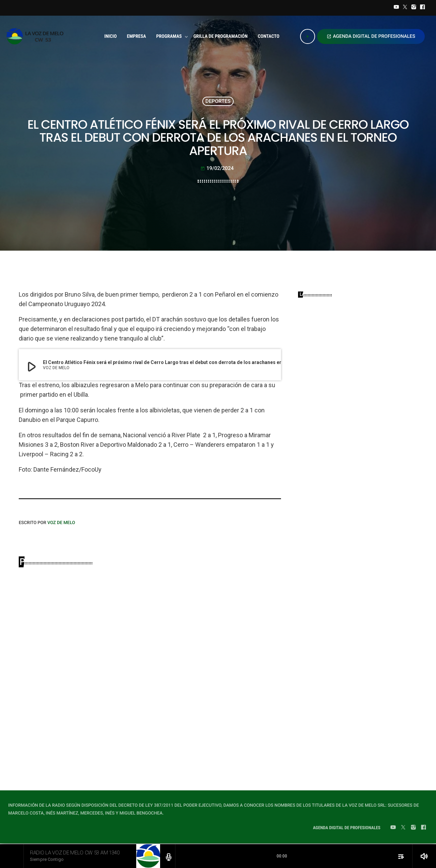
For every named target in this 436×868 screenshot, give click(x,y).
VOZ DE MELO (61, 523)
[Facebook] (422, 8)
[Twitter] (405, 8)
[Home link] (37, 36)
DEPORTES (218, 101)
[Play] (308, 36)
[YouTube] (396, 8)
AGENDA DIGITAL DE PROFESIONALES (371, 36)
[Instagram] (414, 8)
